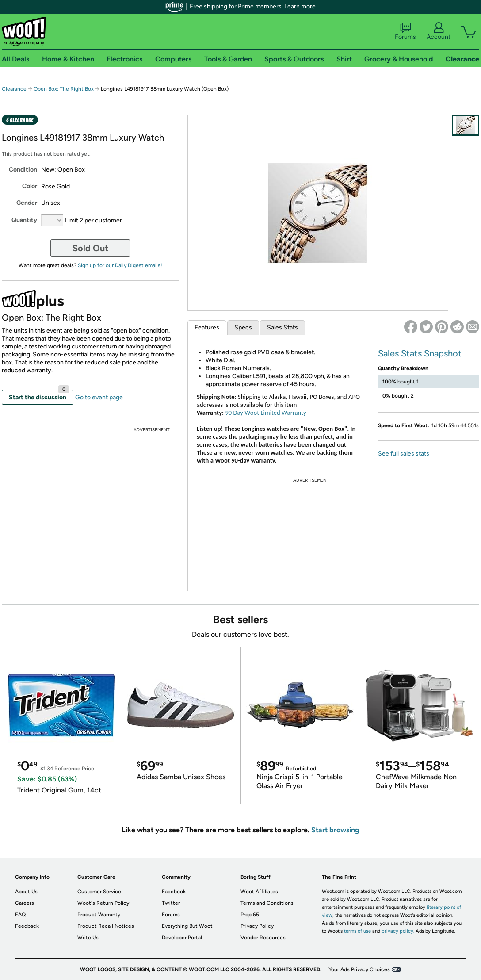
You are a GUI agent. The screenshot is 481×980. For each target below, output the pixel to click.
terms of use (357, 931)
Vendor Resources (263, 938)
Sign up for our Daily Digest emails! (120, 265)
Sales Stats (282, 327)
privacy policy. (398, 931)
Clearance (14, 89)
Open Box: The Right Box (64, 89)
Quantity (24, 220)
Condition (23, 170)
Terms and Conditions (267, 903)
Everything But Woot (187, 926)
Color (30, 186)
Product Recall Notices (106, 926)
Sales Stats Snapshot (420, 353)
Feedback (27, 926)
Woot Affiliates (259, 892)
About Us (26, 892)
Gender (27, 203)
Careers (25, 903)
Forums (405, 31)
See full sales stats (404, 454)
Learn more (300, 6)
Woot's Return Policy (103, 903)
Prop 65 (250, 915)
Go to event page (99, 397)
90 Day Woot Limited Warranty (265, 413)
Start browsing (335, 830)
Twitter (171, 903)
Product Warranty (99, 915)
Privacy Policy (257, 926)
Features (207, 327)
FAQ (20, 915)
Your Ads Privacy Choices (359, 969)
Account (439, 31)
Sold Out (90, 248)
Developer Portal (182, 938)
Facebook (174, 892)
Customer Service (99, 892)
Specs (243, 327)
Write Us (88, 938)
